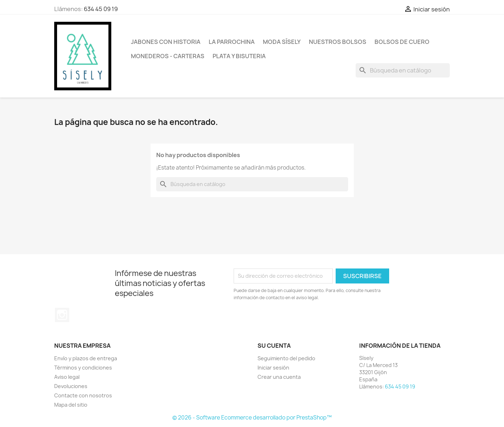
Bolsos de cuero (402, 42)
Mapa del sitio (71, 405)
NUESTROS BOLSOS (338, 42)
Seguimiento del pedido (286, 358)
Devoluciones (71, 386)
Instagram (62, 315)
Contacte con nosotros (83, 395)
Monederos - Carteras (168, 56)
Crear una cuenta (279, 377)
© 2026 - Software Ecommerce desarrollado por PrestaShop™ (252, 418)
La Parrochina (232, 42)
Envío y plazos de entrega (86, 358)
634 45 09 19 (101, 9)
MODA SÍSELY (282, 42)
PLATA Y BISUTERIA (239, 56)
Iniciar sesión (273, 368)
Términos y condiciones (83, 368)
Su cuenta (274, 346)
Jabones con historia (166, 42)
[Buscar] (403, 70)
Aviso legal (67, 377)
